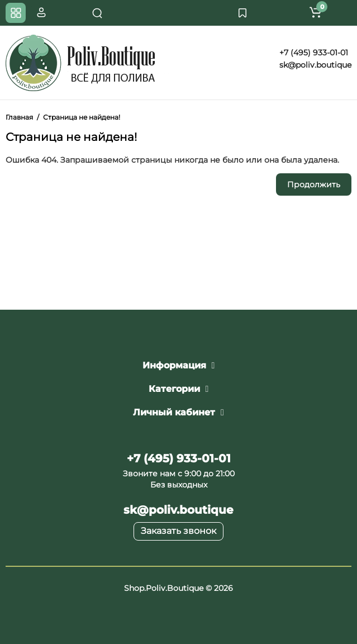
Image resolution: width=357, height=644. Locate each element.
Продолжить (314, 184)
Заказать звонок (178, 531)
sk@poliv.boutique (314, 65)
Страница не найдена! (82, 117)
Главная (19, 117)
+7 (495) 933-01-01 (313, 53)
